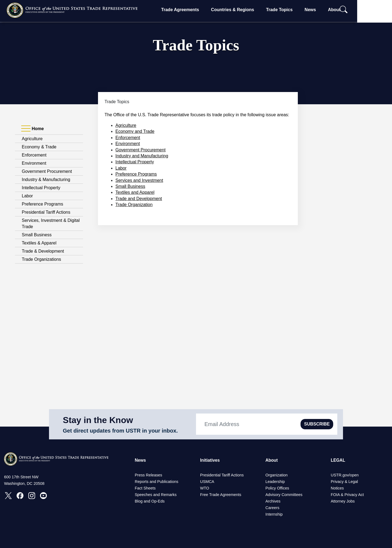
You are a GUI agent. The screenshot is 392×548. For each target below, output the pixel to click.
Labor (27, 196)
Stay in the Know (98, 420)
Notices (337, 488)
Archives (273, 501)
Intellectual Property (41, 188)
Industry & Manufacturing (46, 180)
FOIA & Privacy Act (347, 495)
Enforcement (34, 155)
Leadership (275, 482)
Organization (277, 475)
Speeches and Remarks (156, 495)
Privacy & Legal (344, 482)
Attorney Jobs (343, 501)
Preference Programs (42, 204)
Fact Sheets (145, 488)
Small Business (37, 235)
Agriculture (32, 139)
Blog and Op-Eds (150, 501)
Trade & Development (43, 251)
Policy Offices (277, 488)
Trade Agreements (196, 10)
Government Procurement (47, 171)
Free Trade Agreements (221, 495)
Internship (274, 514)
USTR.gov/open (345, 475)
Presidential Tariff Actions (46, 212)
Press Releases (148, 475)
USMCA (207, 482)
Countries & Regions (248, 10)
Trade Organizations (41, 259)
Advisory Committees (284, 495)
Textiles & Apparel (39, 243)
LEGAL (338, 460)
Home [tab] (33, 129)
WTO (205, 488)
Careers (272, 508)
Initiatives (210, 460)
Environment (34, 163)
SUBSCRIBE (317, 424)
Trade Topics (295, 10)
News (326, 10)
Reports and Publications (157, 482)
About (350, 10)
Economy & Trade (39, 147)
